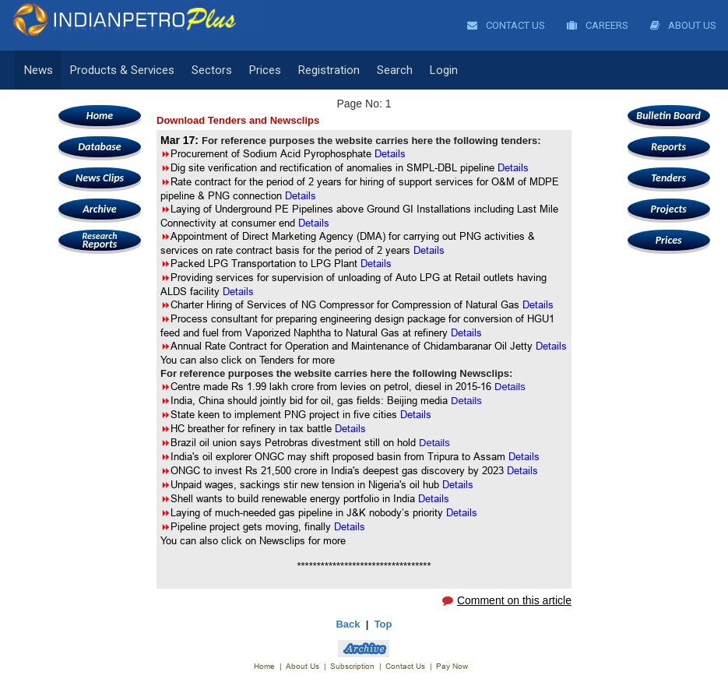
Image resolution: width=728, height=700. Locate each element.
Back (348, 624)
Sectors (212, 70)
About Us (683, 25)
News (39, 70)
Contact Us (506, 25)
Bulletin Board (668, 116)
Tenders (668, 178)
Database (99, 147)
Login (444, 70)
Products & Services (122, 70)
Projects (668, 209)
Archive (99, 209)
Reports (100, 240)
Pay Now (452, 666)
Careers (598, 25)
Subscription (352, 666)
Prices (265, 70)
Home (100, 116)
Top (383, 624)
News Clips (100, 178)
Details (314, 223)
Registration (329, 70)
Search (395, 70)
